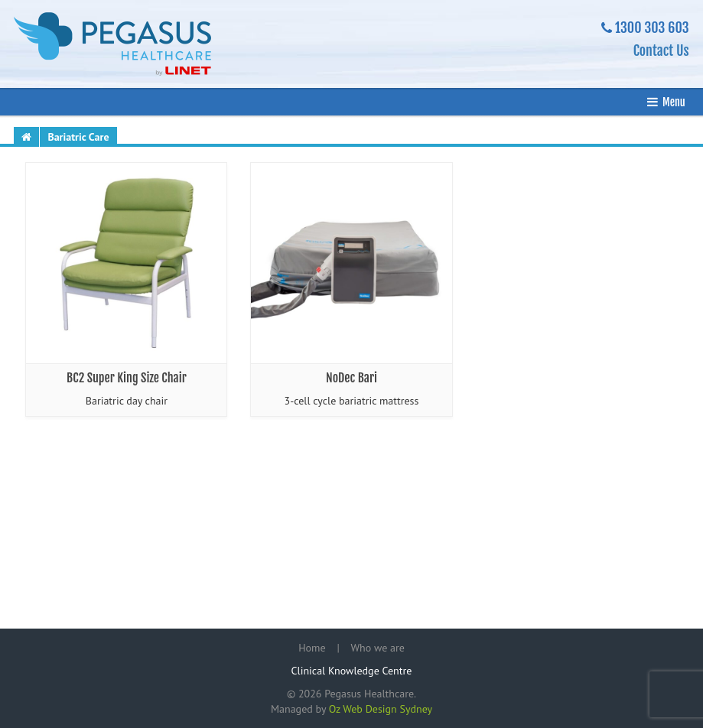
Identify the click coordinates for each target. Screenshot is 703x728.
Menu (674, 102)
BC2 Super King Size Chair (127, 378)
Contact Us (661, 50)
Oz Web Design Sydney (381, 709)
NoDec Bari (351, 378)
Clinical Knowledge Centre (352, 671)
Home (312, 648)
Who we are (378, 648)
